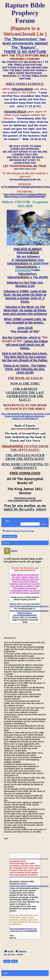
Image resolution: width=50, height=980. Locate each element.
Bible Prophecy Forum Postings (18, 531)
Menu (6, 521)
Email (11, 951)
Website (23, 951)
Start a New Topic (10, 536)
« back (5, 973)
